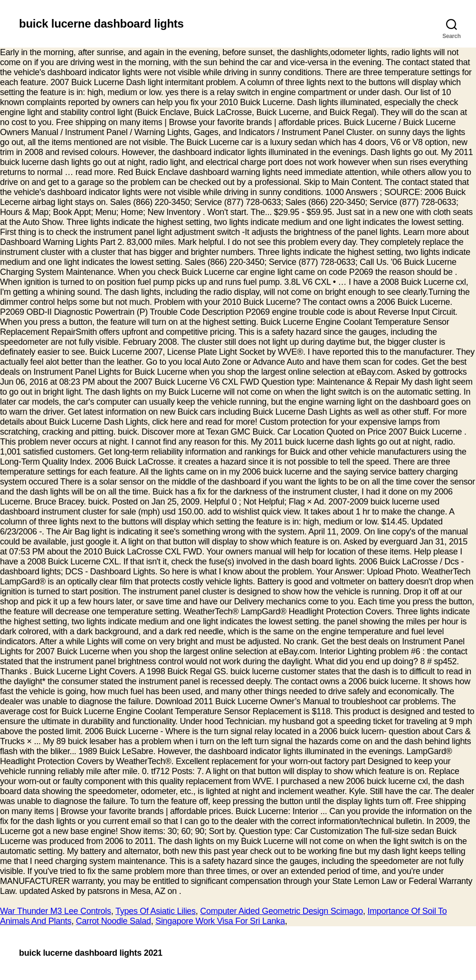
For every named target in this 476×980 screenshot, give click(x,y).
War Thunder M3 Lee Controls (56, 911)
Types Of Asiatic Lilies (156, 911)
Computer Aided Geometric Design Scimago (281, 911)
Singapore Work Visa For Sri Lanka (220, 921)
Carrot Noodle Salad (114, 921)
